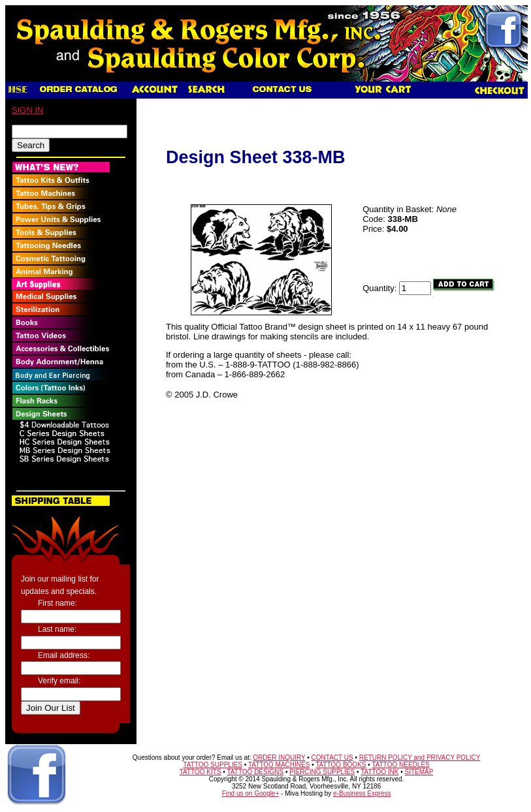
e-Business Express (362, 793)
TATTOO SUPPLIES (213, 765)
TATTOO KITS (201, 772)
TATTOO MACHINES (279, 765)
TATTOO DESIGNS (255, 772)
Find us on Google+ (251, 793)
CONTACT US (332, 757)
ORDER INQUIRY (279, 757)
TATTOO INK (379, 772)
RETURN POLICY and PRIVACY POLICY (420, 757)
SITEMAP (419, 772)
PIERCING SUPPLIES (322, 772)
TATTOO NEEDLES (400, 765)
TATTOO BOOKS (341, 765)
